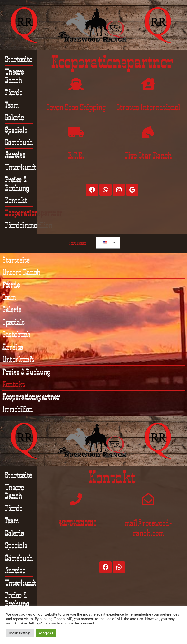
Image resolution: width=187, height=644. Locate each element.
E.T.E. (76, 155)
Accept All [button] (46, 633)
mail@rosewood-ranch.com (148, 528)
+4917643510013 (76, 523)
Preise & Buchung (17, 184)
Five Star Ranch (148, 155)
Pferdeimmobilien (29, 225)
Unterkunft (21, 167)
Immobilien (18, 409)
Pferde (14, 92)
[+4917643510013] (76, 499)
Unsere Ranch (14, 76)
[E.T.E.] (76, 132)
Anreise (15, 155)
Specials (16, 130)
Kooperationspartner (34, 213)
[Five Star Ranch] (148, 132)
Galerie (14, 117)
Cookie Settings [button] (20, 633)
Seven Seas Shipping (76, 107)
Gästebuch (19, 142)
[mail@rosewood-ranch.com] (148, 499)
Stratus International (148, 107)
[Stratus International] (148, 84)
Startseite (19, 59)
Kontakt (16, 200)
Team (12, 105)
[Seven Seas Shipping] (76, 84)
